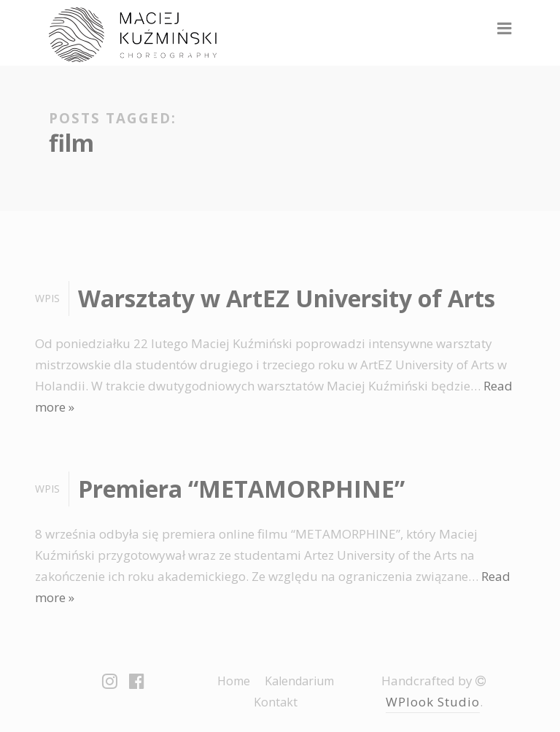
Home (234, 681)
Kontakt (276, 702)
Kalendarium (299, 681)
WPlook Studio (433, 702)
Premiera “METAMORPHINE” (241, 489)
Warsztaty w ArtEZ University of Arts (287, 298)
